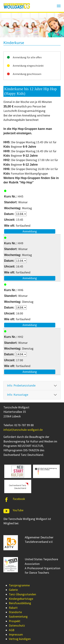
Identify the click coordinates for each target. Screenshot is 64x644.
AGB (12, 630)
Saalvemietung (18, 617)
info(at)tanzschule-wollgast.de (23, 430)
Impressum (16, 635)
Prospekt (15, 621)
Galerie (13, 590)
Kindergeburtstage (21, 599)
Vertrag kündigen (20, 639)
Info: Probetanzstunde (21, 385)
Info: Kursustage (18, 395)
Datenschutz (17, 626)
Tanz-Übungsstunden (22, 594)
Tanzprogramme (19, 585)
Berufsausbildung (20, 603)
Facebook (19, 499)
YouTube (18, 510)
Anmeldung (30, 231)
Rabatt (13, 608)
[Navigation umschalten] (59, 6)
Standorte (15, 612)
